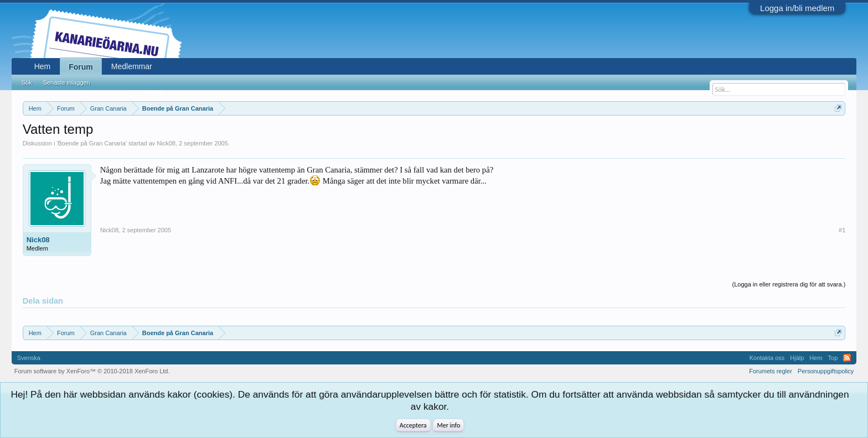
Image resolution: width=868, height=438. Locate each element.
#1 (842, 230)
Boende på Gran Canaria (92, 143)
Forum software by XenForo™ (92, 371)
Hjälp (797, 358)
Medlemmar (132, 66)
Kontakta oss (767, 358)
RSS (847, 358)
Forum (81, 67)
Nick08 (166, 143)
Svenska (29, 358)
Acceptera (413, 425)
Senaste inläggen (67, 82)
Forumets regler (771, 371)
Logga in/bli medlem (797, 8)
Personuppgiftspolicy (826, 371)
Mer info (448, 425)
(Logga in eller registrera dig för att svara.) (789, 284)
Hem (43, 66)
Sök (27, 82)
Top (833, 358)
